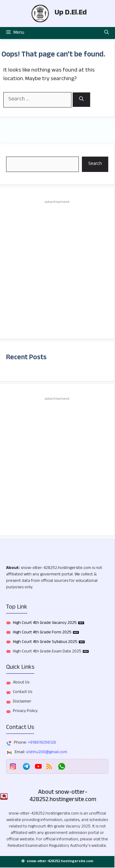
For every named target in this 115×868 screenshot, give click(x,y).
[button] (107, 33)
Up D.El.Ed (71, 13)
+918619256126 (42, 743)
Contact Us (23, 692)
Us (27, 683)
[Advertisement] (57, 269)
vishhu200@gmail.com (47, 753)
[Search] (81, 100)
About (12, 568)
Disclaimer (22, 702)
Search (95, 164)
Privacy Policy (25, 711)
